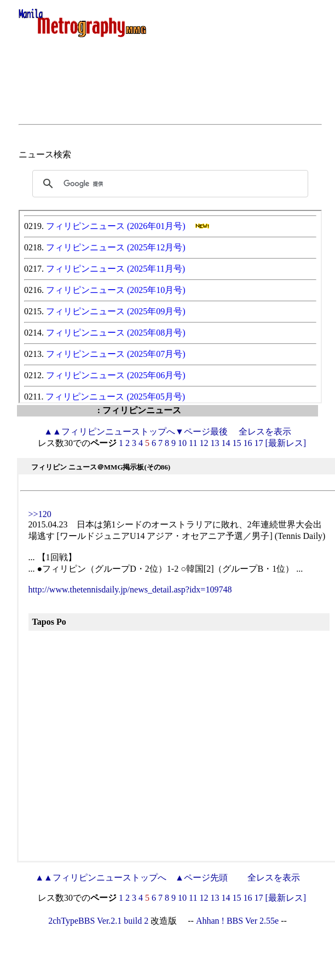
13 (215, 443)
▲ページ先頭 (201, 878)
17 (258, 443)
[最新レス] (285, 443)
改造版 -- (172, 921)
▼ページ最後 (201, 432)
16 (247, 443)
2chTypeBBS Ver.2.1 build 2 (98, 921)
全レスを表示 (265, 432)
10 (182, 443)
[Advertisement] (170, 94)
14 (226, 443)
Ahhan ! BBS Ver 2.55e (237, 921)
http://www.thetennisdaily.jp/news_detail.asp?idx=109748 (130, 589)
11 (193, 443)
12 (204, 443)
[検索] (169, 184)
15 (236, 443)
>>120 (40, 514)
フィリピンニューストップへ (109, 432)
